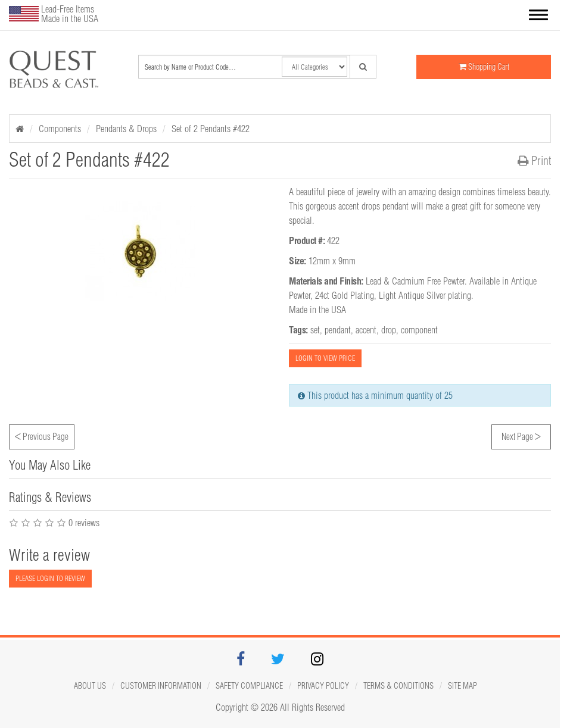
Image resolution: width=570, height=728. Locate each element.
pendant (338, 330)
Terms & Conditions (398, 686)
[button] (538, 16)
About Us (90, 686)
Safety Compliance (249, 686)
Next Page (521, 435)
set (315, 330)
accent (366, 330)
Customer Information (161, 686)
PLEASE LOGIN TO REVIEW (50, 578)
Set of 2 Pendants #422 (211, 129)
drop (389, 330)
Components (60, 129)
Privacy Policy (323, 686)
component (419, 330)
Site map (462, 686)
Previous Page (42, 435)
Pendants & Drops (126, 129)
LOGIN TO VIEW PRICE (325, 358)
